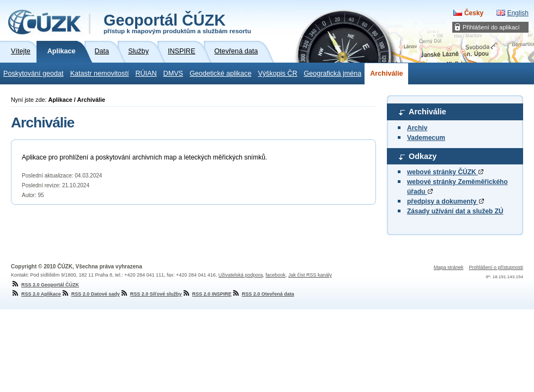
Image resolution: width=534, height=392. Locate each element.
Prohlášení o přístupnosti (496, 267)
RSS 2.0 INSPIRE (207, 294)
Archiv (417, 128)
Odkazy (423, 156)
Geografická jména (333, 73)
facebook (275, 275)
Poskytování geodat (34, 73)
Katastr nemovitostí (100, 73)
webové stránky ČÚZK (445, 172)
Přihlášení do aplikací (491, 27)
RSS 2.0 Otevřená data (263, 294)
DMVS (173, 73)
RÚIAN (146, 73)
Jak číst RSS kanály (310, 275)
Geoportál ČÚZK (177, 23)
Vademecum (426, 138)
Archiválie (386, 73)
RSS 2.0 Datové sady (90, 294)
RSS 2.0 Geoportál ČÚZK (45, 285)
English (518, 13)
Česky (474, 13)
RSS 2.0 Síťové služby (151, 294)
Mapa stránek (449, 267)
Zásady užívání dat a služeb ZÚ (455, 211)
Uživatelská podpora (241, 275)
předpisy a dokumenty (445, 201)
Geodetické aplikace (220, 73)
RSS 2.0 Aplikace (36, 294)
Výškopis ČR (277, 73)
